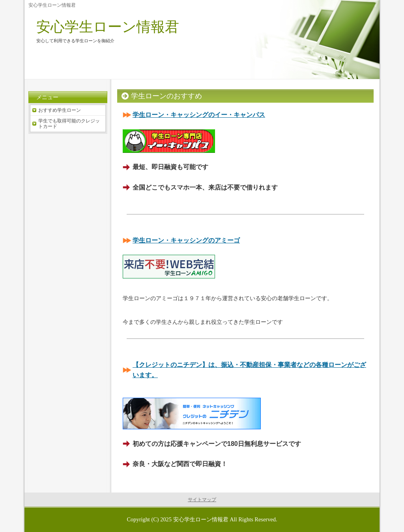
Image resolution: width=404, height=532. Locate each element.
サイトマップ (202, 500)
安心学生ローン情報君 (108, 27)
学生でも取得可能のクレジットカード (69, 124)
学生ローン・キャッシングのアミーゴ (186, 240)
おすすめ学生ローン (60, 110)
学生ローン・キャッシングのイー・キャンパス (199, 115)
